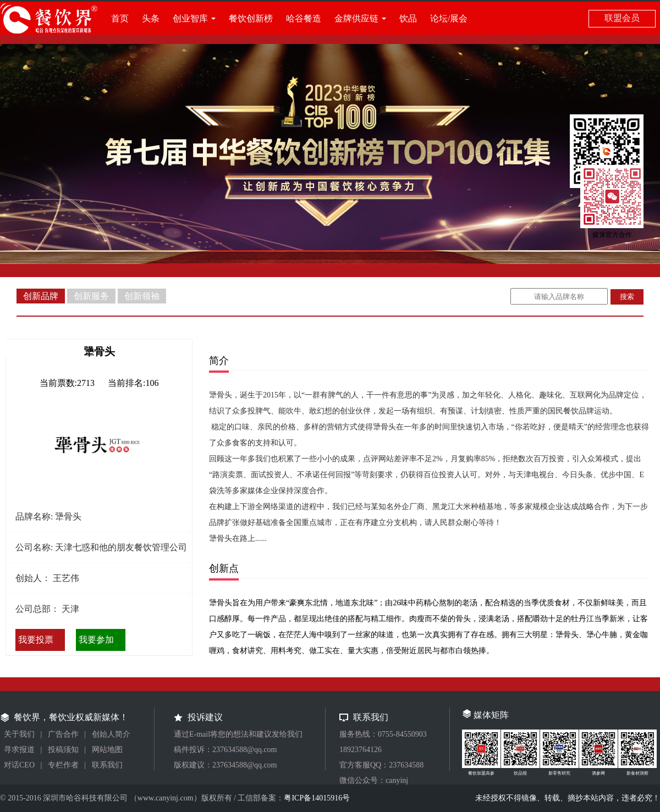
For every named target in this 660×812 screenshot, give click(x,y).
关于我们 (19, 734)
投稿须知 (63, 750)
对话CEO (19, 765)
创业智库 (190, 18)
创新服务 (91, 296)
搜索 (627, 297)
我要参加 (96, 640)
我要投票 (36, 640)
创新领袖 (142, 296)
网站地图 (107, 750)
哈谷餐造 (304, 18)
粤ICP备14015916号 (317, 798)
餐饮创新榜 (251, 18)
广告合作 (63, 734)
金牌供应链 (356, 18)
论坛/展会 (449, 18)
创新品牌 (41, 296)
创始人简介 (111, 734)
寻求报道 (19, 750)
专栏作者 (63, 765)
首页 (120, 18)
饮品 (408, 18)
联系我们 (107, 765)
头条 (151, 18)
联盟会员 (622, 18)
